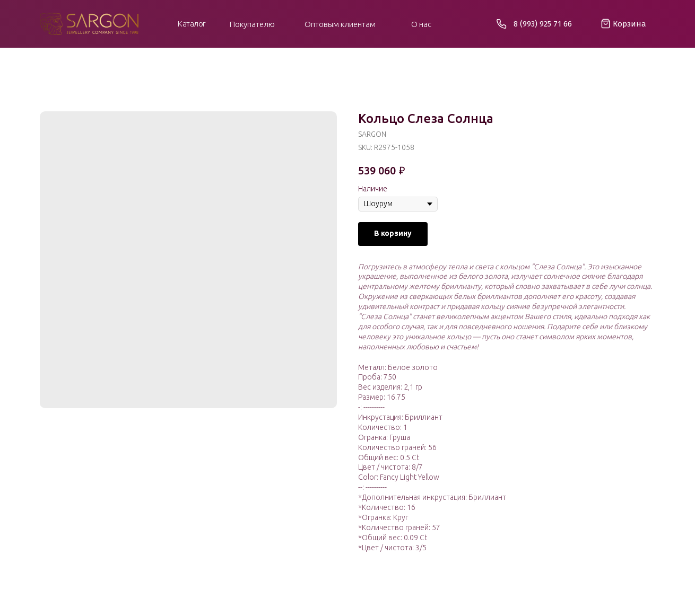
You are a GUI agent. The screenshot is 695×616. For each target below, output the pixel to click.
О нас (421, 24)
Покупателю (252, 24)
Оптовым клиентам (340, 24)
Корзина (629, 24)
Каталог (192, 24)
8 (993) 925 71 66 (543, 24)
